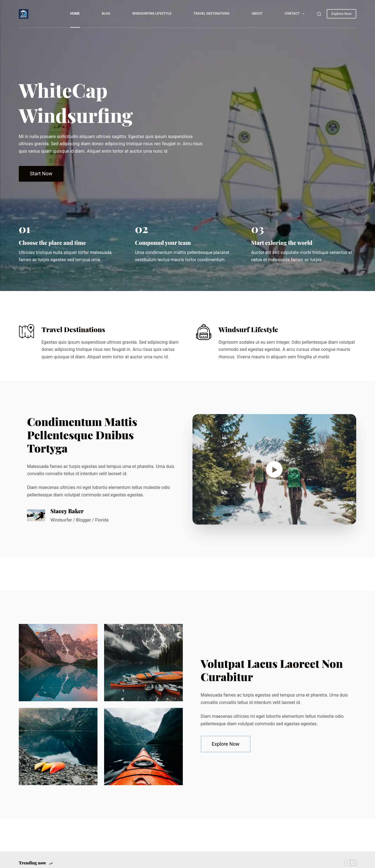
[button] (274, 469)
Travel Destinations (212, 14)
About (257, 14)
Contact (296, 14)
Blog (106, 14)
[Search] (319, 14)
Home (75, 14)
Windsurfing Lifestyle (152, 14)
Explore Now (341, 14)
